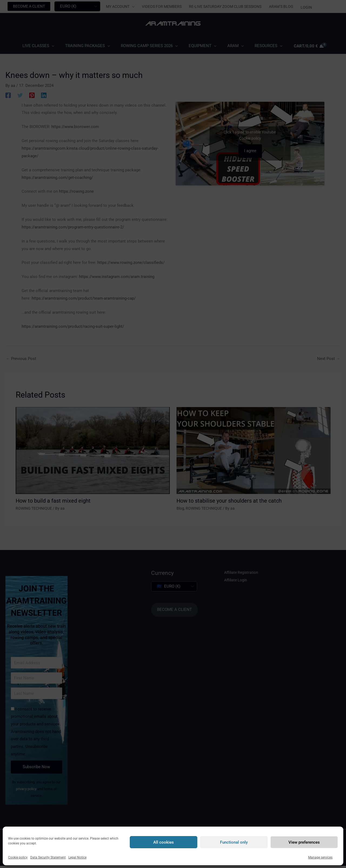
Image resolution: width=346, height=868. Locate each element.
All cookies (164, 842)
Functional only (234, 842)
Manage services (320, 857)
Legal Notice (77, 857)
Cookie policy (18, 857)
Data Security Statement (48, 857)
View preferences (304, 842)
